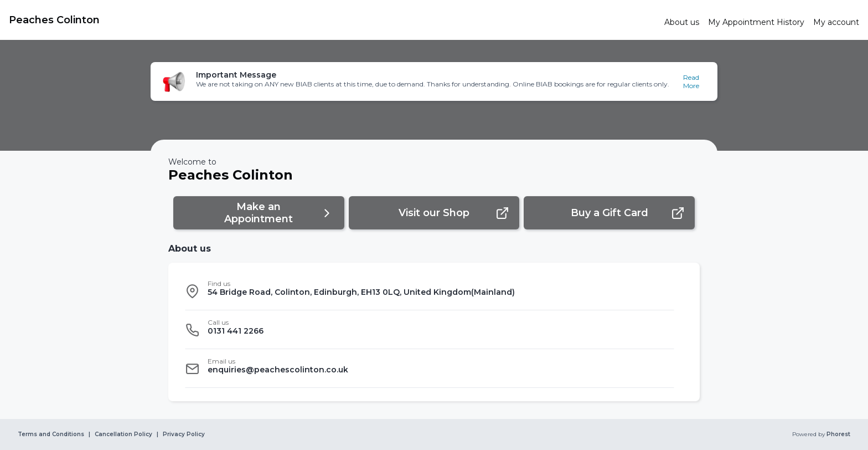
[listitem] (430, 291)
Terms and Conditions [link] (51, 434)
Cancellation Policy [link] (123, 434)
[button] (434, 81)
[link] (332, 20)
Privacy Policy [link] (184, 434)
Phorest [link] (838, 434)
